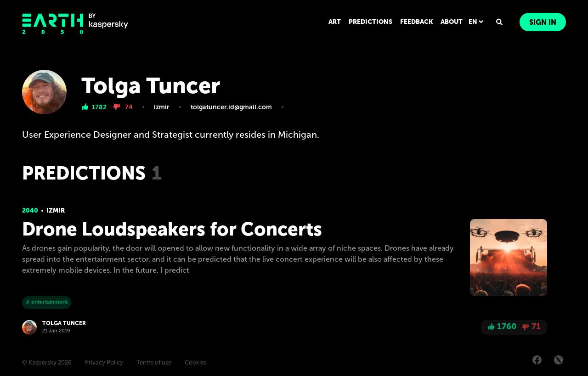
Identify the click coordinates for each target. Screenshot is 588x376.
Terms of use (154, 362)
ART (335, 22)
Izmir (56, 210)
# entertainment (47, 302)
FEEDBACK (416, 22)
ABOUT (452, 22)
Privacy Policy (104, 362)
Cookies (196, 362)
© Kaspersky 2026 (47, 362)
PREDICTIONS (370, 22)
